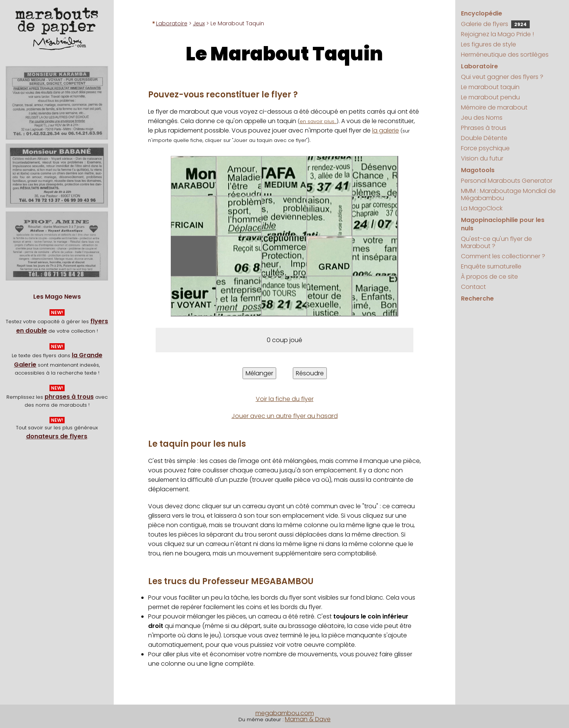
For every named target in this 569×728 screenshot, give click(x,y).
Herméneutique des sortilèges (505, 55)
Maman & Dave (308, 719)
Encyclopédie (482, 13)
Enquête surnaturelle (491, 266)
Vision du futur (482, 158)
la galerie (386, 130)
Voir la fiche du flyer (285, 399)
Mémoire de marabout (494, 107)
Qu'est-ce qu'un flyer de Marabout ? (496, 242)
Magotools (478, 170)
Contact (473, 287)
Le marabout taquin (490, 87)
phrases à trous (69, 397)
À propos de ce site (489, 277)
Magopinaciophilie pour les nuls (503, 224)
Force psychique (485, 148)
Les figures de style (489, 44)
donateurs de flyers (57, 436)
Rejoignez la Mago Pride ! (497, 34)
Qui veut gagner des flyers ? (502, 77)
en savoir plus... (318, 121)
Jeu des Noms (482, 118)
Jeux (199, 23)
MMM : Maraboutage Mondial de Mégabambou (508, 194)
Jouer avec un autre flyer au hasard (285, 416)
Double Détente (484, 138)
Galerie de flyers (495, 24)
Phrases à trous (484, 128)
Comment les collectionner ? (503, 256)
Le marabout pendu (490, 97)
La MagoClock (482, 208)
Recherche (477, 298)
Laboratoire (172, 23)
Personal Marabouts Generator (507, 181)
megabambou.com (285, 713)
